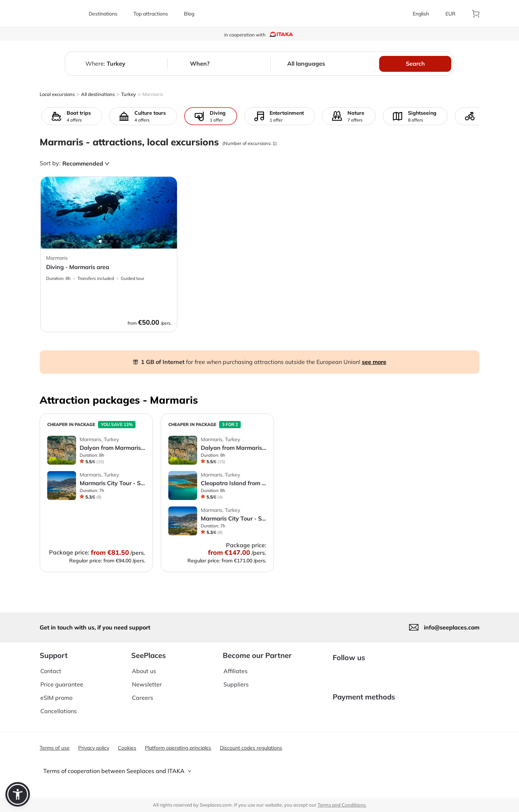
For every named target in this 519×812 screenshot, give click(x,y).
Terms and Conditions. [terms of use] (342, 805)
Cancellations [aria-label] (59, 706)
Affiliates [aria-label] (236, 665)
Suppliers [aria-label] (236, 679)
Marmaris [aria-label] (153, 94)
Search (415, 63)
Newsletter (147, 679)
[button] (18, 794)
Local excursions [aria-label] (57, 94)
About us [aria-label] (144, 665)
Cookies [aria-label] (127, 748)
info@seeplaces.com (452, 622)
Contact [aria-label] (51, 665)
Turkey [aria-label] (128, 94)
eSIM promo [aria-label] (56, 692)
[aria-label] (60, 14)
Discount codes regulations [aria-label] (251, 748)
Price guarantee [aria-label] (62, 679)
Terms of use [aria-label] (55, 748)
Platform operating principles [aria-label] (178, 748)
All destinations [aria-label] (98, 94)
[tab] (259, 771)
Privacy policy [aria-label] (94, 748)
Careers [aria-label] (143, 692)
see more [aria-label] (374, 362)
